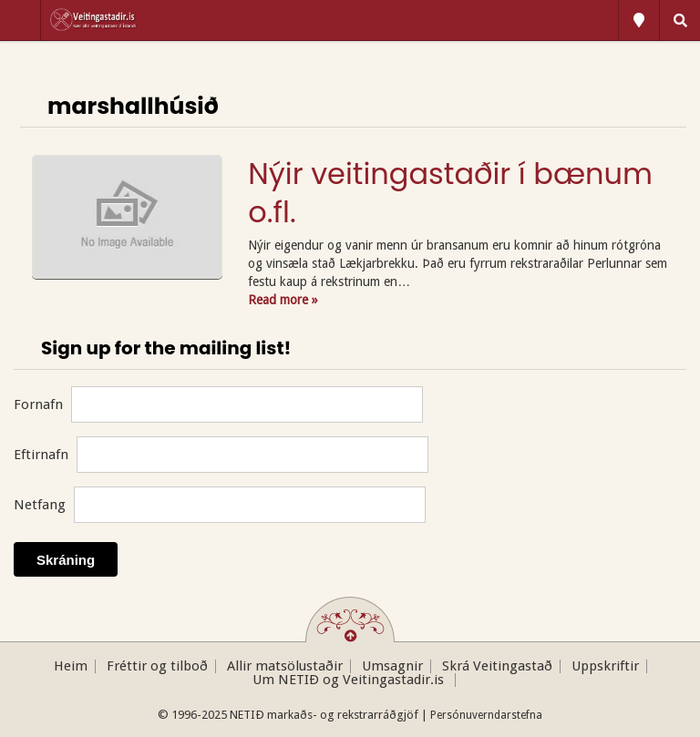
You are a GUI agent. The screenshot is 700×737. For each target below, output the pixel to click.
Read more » (283, 300)
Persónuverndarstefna (486, 715)
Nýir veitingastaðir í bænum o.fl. (450, 193)
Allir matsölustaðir (285, 666)
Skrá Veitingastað (497, 666)
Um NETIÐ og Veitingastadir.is (350, 680)
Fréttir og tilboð (157, 666)
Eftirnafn (41, 455)
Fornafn (38, 404)
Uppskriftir (605, 666)
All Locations (639, 20)
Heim (71, 666)
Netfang (40, 505)
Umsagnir (392, 666)
